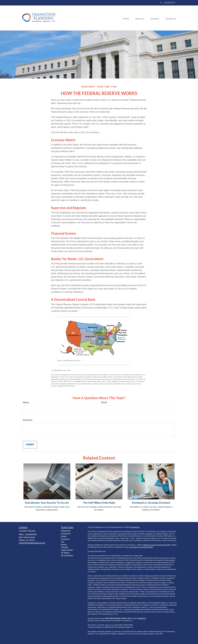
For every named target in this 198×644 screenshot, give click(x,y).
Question (28, 420)
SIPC (144, 618)
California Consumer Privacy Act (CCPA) (157, 545)
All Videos (65, 553)
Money (64, 545)
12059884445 (168, 3)
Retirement (66, 531)
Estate (64, 536)
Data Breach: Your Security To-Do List (47, 503)
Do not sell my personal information (141, 547)
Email (104, 402)
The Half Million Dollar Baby (99, 503)
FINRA (140, 618)
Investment (66, 534)
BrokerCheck (135, 527)
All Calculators (67, 556)
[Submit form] (30, 445)
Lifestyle (65, 547)
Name (26, 402)
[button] (138, 18)
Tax (63, 542)
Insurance (65, 539)
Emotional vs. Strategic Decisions (151, 503)
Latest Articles (67, 550)
